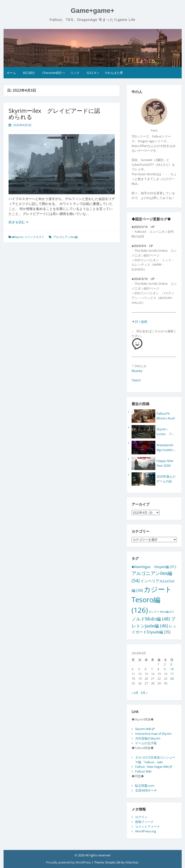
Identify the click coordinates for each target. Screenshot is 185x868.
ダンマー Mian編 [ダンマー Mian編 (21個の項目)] (161, 612)
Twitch (136, 380)
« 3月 (135, 693)
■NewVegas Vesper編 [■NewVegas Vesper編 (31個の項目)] (154, 567)
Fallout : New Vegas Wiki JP (154, 767)
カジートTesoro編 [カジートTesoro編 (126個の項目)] (152, 600)
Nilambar (132, 862)
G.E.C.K (92, 73)
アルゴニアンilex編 (65, 237)
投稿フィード (144, 822)
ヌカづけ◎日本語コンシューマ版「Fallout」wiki (155, 760)
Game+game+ (93, 11)
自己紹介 (29, 73)
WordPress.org (146, 831)
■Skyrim (18, 237)
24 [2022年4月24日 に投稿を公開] (172, 678)
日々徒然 (141, 322)
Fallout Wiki (143, 771)
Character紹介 (52, 73)
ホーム (11, 73)
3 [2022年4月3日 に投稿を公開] (171, 664)
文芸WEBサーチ (146, 790)
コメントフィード (147, 826)
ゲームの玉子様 (146, 743)
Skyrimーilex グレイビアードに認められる (54, 114)
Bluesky (137, 371)
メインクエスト (34, 237)
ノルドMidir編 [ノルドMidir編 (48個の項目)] (151, 619)
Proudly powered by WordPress (69, 862)
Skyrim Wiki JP (145, 729)
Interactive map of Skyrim (153, 734)
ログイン (141, 817)
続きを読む (22, 222)
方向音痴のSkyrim (148, 738)
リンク (75, 73)
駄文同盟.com (145, 786)
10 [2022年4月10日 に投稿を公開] (172, 669)
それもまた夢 (114, 73)
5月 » (144, 693)
